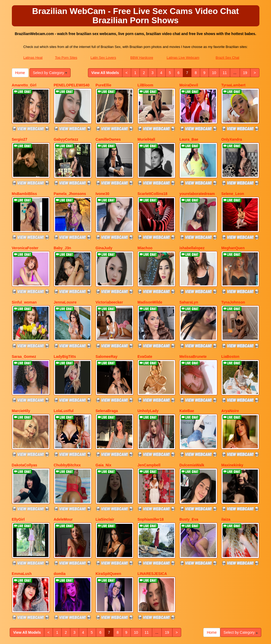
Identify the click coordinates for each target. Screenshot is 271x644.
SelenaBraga (107, 370)
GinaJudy (104, 228)
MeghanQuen (233, 228)
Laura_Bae (189, 133)
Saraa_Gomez (24, 323)
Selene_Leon (233, 180)
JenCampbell (149, 418)
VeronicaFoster (25, 228)
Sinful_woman (24, 275)
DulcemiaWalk (192, 418)
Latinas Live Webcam (183, 58)
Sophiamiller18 (151, 466)
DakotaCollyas (24, 418)
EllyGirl (18, 466)
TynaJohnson (233, 275)
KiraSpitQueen (108, 513)
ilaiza (226, 466)
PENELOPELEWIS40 (72, 85)
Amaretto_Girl (24, 85)
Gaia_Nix (104, 418)
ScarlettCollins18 (152, 180)
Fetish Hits (179, 636)
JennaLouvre (65, 275)
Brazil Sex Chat (228, 58)
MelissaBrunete (193, 323)
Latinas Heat (33, 58)
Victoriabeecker (109, 275)
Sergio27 (20, 133)
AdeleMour (63, 466)
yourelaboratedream (197, 180)
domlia (60, 513)
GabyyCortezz (66, 133)
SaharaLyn (189, 275)
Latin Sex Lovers (103, 58)
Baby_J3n (62, 228)
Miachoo (145, 228)
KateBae (187, 370)
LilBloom (145, 85)
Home (20, 73)
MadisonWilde (150, 275)
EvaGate (145, 323)
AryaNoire (230, 370)
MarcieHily (21, 370)
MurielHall (146, 133)
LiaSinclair (105, 466)
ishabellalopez (192, 228)
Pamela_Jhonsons (70, 180)
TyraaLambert (233, 85)
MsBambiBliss (24, 180)
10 (214, 73)
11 (225, 73)
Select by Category (50, 73)
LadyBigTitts (65, 323)
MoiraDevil (189, 85)
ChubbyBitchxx (67, 418)
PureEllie (104, 85)
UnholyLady (148, 370)
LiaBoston (230, 323)
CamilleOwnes (108, 133)
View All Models (105, 73)
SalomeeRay (107, 323)
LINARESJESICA (152, 513)
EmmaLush (22, 513)
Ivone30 (102, 180)
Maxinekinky (232, 418)
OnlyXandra (232, 133)
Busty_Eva (189, 466)
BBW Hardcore (142, 58)
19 (245, 73)
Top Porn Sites (66, 58)
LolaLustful (64, 370)
